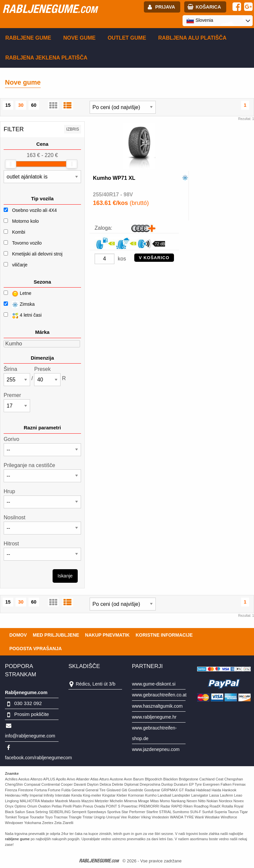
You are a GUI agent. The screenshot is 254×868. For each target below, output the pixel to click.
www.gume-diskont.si (154, 684)
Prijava (165, 7)
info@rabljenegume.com (30, 736)
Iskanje (65, 576)
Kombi (19, 232)
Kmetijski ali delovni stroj (37, 254)
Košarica (208, 7)
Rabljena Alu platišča (192, 38)
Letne (18, 294)
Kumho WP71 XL (114, 178)
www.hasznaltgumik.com (157, 706)
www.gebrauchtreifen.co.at (159, 695)
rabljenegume (50, 9)
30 (21, 105)
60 (34, 105)
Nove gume (79, 38)
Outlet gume (127, 38)
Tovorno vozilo (27, 243)
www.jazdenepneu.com (156, 749)
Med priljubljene (56, 635)
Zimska (19, 305)
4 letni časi (23, 316)
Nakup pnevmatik (107, 635)
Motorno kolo (25, 221)
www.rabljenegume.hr (154, 717)
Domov (18, 635)
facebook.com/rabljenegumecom (38, 758)
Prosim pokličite (32, 714)
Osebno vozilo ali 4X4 (34, 210)
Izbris (73, 129)
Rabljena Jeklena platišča (46, 58)
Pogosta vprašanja (36, 649)
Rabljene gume (28, 38)
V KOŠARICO (154, 258)
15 (8, 105)
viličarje (20, 265)
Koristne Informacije (164, 635)
